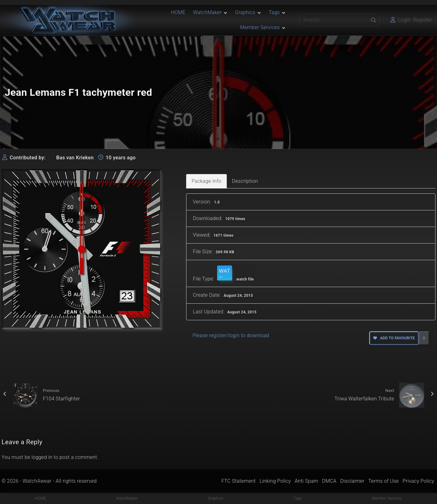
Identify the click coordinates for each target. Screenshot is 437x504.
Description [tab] (245, 181)
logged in (42, 457)
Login (404, 20)
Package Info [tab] (206, 181)
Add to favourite (394, 338)
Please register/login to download (231, 335)
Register (423, 20)
